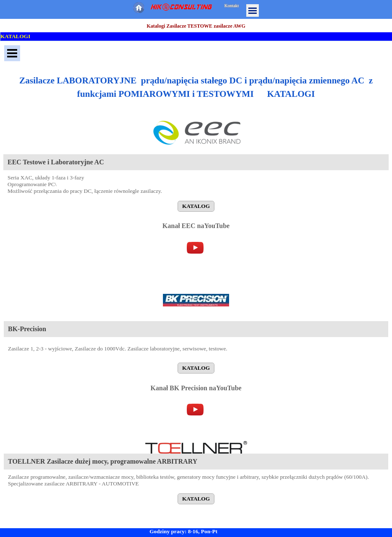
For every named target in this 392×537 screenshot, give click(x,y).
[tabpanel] (196, 87)
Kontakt (232, 6)
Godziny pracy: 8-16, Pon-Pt (183, 531)
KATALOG (196, 206)
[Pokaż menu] (253, 10)
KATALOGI (15, 36)
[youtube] (195, 248)
